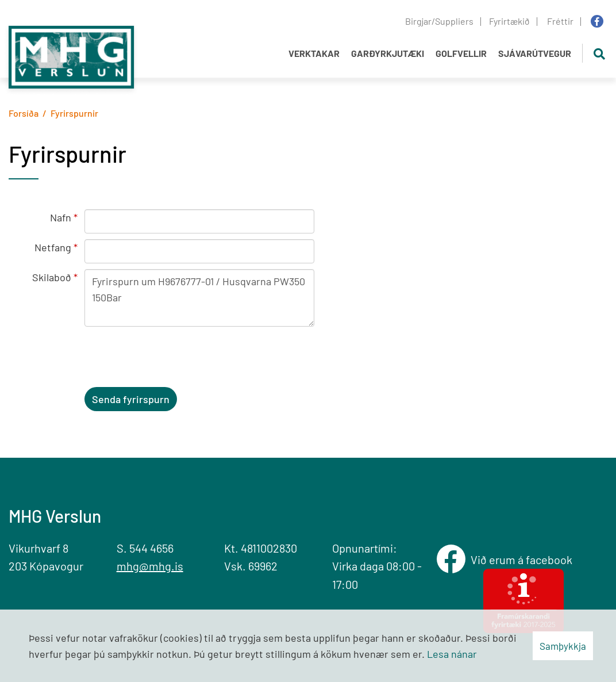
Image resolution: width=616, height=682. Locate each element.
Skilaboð (52, 277)
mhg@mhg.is (150, 566)
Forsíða (24, 113)
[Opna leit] (599, 53)
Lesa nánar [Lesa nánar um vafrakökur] (452, 654)
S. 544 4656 (145, 548)
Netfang (53, 247)
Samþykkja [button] (563, 646)
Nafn (61, 217)
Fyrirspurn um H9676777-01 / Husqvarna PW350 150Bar (199, 298)
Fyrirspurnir (74, 113)
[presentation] (172, 359)
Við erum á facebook (524, 560)
